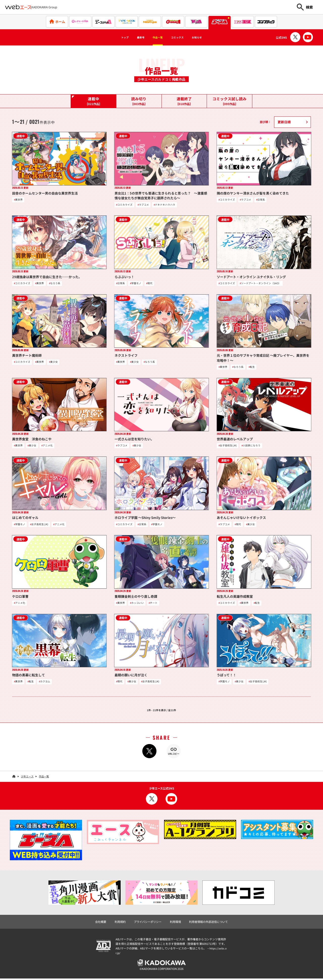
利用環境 (175, 923)
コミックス (182, 37)
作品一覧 (155, 37)
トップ (113, 37)
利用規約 (120, 923)
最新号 (133, 37)
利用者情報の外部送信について (208, 923)
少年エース (27, 778)
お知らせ (208, 37)
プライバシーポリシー (148, 923)
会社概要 (101, 923)
